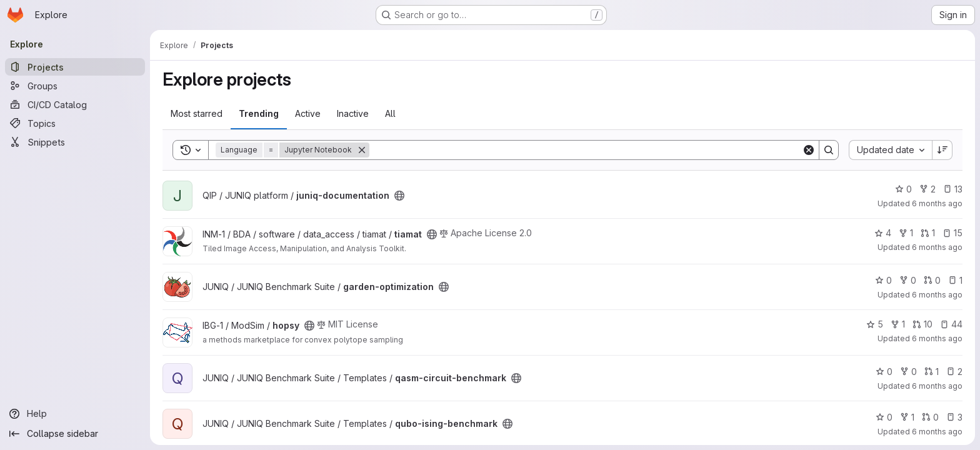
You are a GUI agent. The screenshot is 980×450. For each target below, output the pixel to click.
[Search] (586, 150)
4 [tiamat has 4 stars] (883, 233)
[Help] (75, 414)
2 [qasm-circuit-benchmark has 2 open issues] (954, 372)
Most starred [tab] (197, 113)
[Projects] (75, 67)
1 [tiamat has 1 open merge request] (928, 233)
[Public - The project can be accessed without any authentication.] (399, 196)
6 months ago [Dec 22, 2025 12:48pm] (937, 432)
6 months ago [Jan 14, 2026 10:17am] (937, 295)
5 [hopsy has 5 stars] (875, 324)
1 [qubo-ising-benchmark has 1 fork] (907, 417)
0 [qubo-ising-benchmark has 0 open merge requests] (930, 417)
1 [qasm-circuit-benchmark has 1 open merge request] (932, 372)
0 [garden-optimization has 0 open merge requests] (932, 280)
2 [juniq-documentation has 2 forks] (927, 189)
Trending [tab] (259, 113)
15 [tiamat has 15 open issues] (952, 233)
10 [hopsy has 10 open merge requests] (922, 324)
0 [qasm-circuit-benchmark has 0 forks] (908, 372)
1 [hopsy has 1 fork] (898, 324)
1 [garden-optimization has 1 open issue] (955, 280)
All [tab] (390, 113)
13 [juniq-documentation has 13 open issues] (953, 189)
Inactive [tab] (353, 113)
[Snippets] (75, 142)
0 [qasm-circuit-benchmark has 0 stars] (884, 372)
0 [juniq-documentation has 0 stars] (903, 189)
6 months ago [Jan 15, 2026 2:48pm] (937, 247)
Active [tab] (308, 113)
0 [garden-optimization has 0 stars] (883, 280)
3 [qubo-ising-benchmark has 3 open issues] (954, 417)
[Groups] (75, 86)
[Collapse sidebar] (75, 434)
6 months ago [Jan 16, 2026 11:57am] (937, 203)
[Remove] (362, 150)
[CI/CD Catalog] (75, 104)
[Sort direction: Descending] (942, 150)
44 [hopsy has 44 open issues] (951, 324)
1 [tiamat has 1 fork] (906, 233)
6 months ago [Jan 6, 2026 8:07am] (937, 338)
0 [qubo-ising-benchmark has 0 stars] (884, 417)
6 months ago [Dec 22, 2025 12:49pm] (937, 386)
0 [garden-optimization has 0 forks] (908, 280)
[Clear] (809, 150)
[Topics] (75, 123)
